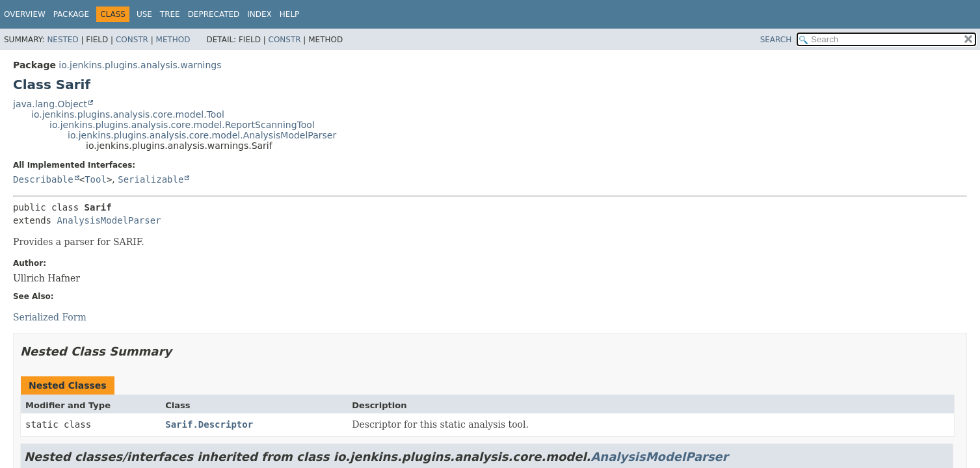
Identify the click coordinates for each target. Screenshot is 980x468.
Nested (62, 40)
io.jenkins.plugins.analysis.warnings (140, 65)
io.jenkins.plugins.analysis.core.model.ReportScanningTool (182, 125)
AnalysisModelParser (109, 220)
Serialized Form (50, 317)
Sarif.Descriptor (209, 424)
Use (144, 14)
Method (173, 40)
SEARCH (776, 40)
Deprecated (214, 14)
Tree (170, 14)
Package (71, 14)
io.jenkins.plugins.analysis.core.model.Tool (128, 114)
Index (259, 14)
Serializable (151, 179)
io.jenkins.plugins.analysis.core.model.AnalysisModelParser (202, 135)
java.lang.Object (50, 104)
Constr (132, 40)
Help (290, 14)
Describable (43, 179)
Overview (25, 14)
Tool (96, 179)
